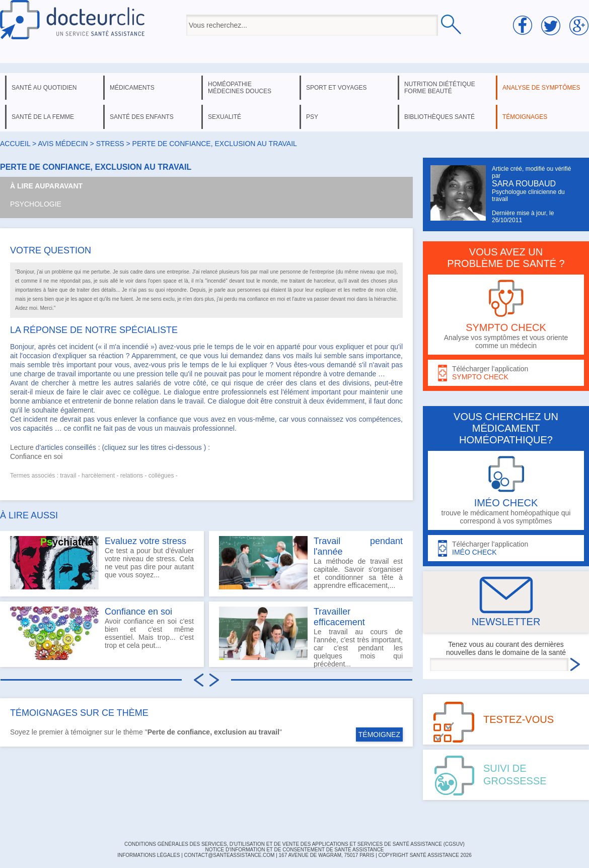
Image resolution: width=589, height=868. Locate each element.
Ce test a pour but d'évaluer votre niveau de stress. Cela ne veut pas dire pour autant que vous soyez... (102, 563)
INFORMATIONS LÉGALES (149, 855)
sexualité (225, 117)
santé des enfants (142, 117)
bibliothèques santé (439, 117)
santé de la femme (43, 117)
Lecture (22, 447)
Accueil (15, 144)
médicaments (132, 88)
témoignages (525, 117)
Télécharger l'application (506, 373)
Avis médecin (63, 144)
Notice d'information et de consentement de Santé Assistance (294, 850)
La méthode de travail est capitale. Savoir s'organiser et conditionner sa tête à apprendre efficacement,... (311, 563)
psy (312, 117)
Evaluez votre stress (145, 541)
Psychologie (36, 204)
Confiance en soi (36, 456)
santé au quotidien (44, 88)
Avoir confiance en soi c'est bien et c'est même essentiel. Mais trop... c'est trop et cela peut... (102, 633)
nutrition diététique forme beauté (440, 88)
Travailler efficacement (339, 617)
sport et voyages (337, 88)
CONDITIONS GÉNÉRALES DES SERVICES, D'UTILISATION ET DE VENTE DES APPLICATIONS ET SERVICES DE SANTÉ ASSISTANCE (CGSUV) (294, 844)
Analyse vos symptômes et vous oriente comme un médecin (506, 315)
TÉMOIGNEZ (379, 735)
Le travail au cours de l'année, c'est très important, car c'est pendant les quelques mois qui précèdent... (311, 637)
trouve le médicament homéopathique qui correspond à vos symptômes (506, 490)
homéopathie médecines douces (240, 88)
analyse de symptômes (541, 88)
